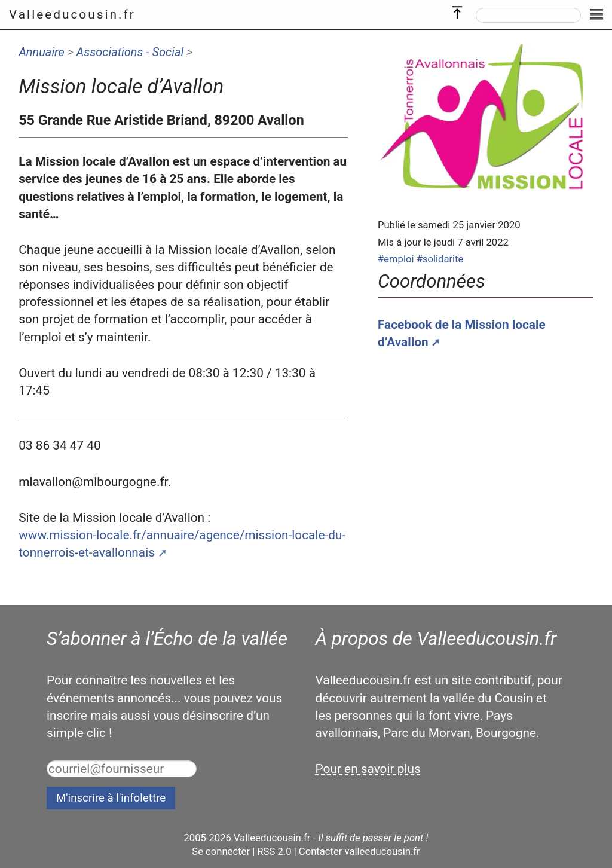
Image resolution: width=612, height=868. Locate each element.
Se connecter (221, 852)
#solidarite (440, 259)
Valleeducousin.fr (72, 14)
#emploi (396, 259)
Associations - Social (130, 52)
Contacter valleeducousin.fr (359, 852)
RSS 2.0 (274, 852)
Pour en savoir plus (368, 769)
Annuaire (42, 52)
